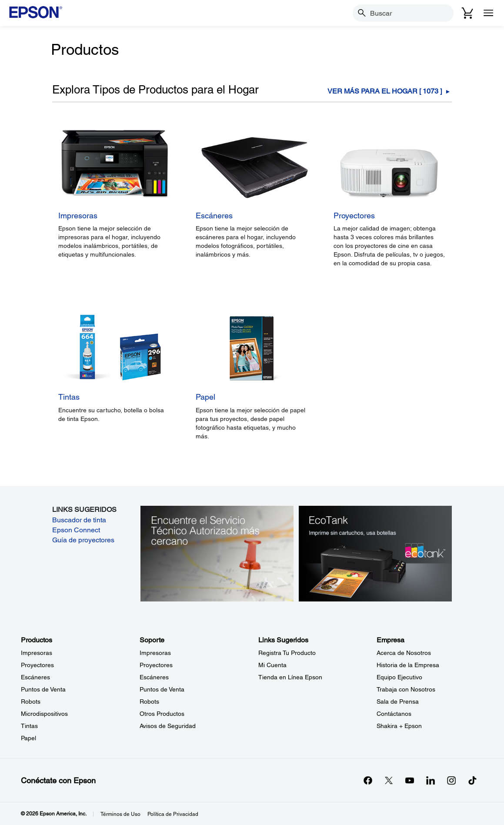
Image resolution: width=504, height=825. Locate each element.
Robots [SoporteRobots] (149, 701)
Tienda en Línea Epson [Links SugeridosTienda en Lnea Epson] (290, 677)
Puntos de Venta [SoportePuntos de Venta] (162, 689)
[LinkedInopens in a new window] (431, 780)
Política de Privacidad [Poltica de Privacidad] (173, 814)
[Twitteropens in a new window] (389, 780)
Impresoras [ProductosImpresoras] (37, 653)
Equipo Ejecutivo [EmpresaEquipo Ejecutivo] (399, 677)
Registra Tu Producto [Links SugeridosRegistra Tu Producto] (287, 653)
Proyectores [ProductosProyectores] (37, 665)
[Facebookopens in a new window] (368, 780)
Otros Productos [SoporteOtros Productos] (162, 714)
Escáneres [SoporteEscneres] (154, 677)
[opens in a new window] (472, 780)
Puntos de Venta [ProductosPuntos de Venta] (43, 689)
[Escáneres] (252, 226)
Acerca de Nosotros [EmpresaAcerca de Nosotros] (404, 653)
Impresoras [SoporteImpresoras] (155, 653)
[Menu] (488, 13)
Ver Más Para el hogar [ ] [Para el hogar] (385, 91)
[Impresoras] (114, 226)
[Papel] (252, 407)
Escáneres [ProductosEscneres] (35, 677)
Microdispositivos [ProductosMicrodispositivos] (44, 714)
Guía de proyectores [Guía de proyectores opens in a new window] (83, 540)
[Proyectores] (389, 226)
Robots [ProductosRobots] (31, 701)
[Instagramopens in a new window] (451, 780)
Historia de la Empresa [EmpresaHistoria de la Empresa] (408, 665)
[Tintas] (114, 407)
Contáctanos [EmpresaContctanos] (394, 714)
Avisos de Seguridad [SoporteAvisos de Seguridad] (168, 726)
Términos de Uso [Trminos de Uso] (120, 814)
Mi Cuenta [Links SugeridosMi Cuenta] (272, 665)
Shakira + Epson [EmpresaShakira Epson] (399, 726)
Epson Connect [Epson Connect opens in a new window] (76, 530)
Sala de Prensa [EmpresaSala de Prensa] (398, 701)
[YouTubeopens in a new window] (410, 780)
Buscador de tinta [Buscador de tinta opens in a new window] (79, 520)
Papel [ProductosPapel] (28, 738)
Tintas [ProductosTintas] (29, 726)
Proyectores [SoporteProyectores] (156, 665)
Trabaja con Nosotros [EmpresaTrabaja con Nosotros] (406, 689)
